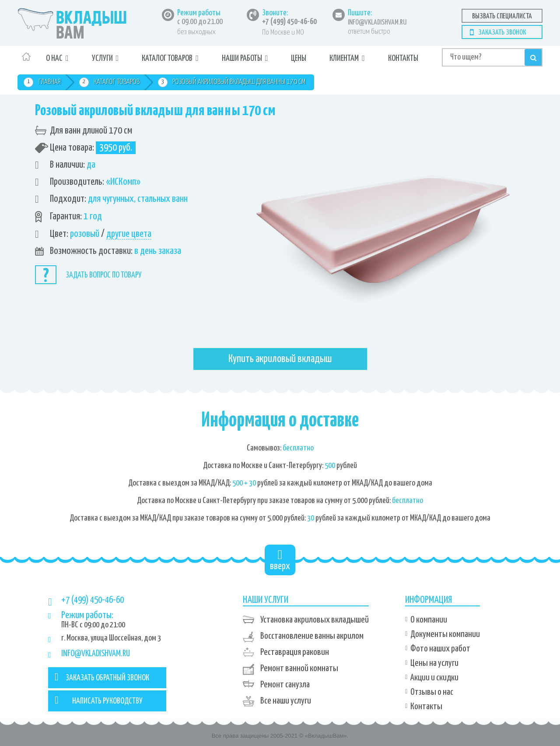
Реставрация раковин (295, 652)
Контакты (403, 58)
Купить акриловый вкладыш (280, 359)
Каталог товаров (167, 58)
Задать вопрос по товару (104, 275)
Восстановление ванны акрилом (312, 636)
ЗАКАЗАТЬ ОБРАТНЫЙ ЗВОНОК (102, 677)
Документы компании (445, 634)
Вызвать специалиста (502, 16)
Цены (299, 58)
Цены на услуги (434, 663)
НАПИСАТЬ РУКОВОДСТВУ (99, 700)
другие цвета (129, 234)
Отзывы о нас (432, 692)
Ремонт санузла (285, 685)
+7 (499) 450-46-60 (289, 22)
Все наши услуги (286, 701)
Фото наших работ (440, 649)
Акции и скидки (434, 678)
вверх (280, 560)
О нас (54, 58)
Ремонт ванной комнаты (299, 669)
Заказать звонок (502, 33)
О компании (429, 620)
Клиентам (344, 58)
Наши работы (242, 58)
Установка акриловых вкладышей (315, 620)
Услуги (102, 58)
